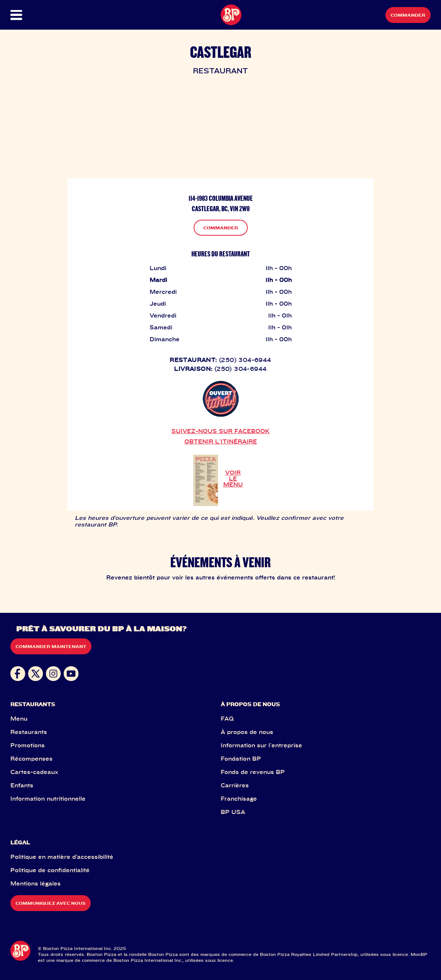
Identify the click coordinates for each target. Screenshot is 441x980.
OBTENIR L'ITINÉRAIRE (221, 441)
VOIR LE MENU (233, 478)
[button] (31, 15)
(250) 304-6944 (245, 360)
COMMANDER (221, 228)
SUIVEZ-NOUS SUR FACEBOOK (220, 431)
